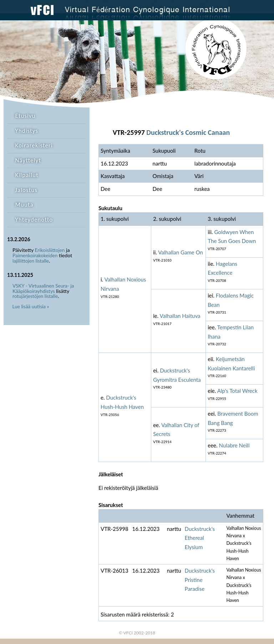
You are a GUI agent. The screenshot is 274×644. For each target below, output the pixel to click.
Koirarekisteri (34, 145)
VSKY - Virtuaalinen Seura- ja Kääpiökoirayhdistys (43, 288)
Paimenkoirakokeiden (35, 255)
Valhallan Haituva (180, 316)
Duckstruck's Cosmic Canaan (188, 132)
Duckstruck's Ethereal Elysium (200, 538)
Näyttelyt (28, 160)
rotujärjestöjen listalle (35, 296)
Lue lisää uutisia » (31, 306)
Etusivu (26, 116)
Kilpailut (27, 175)
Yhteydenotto (34, 220)
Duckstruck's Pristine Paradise (200, 580)
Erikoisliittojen (50, 250)
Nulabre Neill (234, 445)
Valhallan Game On (181, 252)
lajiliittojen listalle (31, 261)
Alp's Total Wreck (237, 391)
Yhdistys (27, 131)
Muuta (24, 205)
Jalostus (26, 190)
